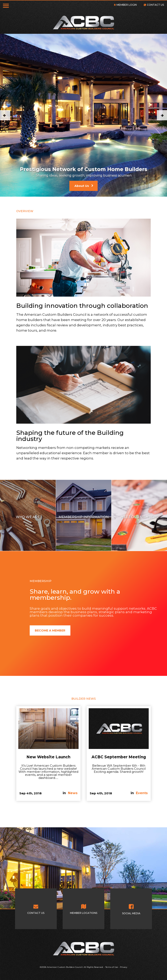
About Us (82, 186)
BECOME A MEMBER (50, 630)
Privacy (124, 967)
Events (142, 793)
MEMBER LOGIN (127, 5)
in (65, 793)
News (73, 793)
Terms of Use (112, 967)
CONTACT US (155, 5)
